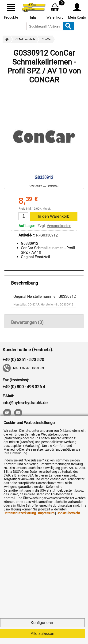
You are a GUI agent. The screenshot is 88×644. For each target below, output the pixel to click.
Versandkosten (59, 226)
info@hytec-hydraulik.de (25, 403)
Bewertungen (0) (27, 322)
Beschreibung (25, 283)
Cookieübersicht (68, 513)
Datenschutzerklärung (20, 513)
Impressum (46, 513)
